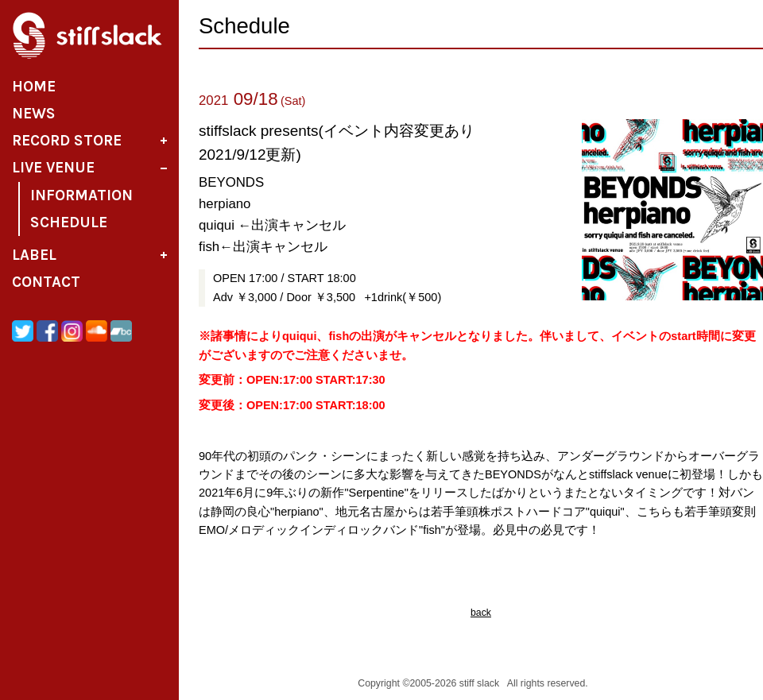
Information (81, 195)
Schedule (69, 222)
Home (34, 87)
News (34, 114)
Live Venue (53, 168)
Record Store (67, 141)
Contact (46, 282)
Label (34, 255)
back (481, 613)
